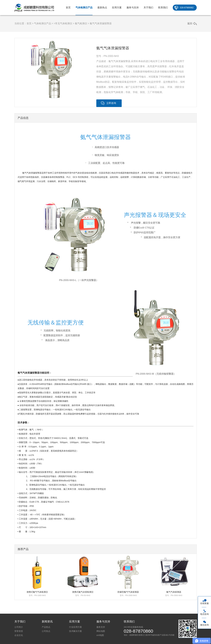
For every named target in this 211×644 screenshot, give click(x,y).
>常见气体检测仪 (63, 23)
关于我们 (148, 8)
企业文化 (19, 635)
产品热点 (46, 627)
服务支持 (101, 627)
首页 (68, 8)
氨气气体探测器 (174, 592)
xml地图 (100, 635)
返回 (190, 23)
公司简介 (19, 627)
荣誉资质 (19, 631)
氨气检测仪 (81, 23)
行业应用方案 (75, 627)
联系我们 (163, 8)
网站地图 (101, 631)
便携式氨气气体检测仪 (37, 592)
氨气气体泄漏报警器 (101, 23)
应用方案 (117, 8)
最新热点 (102, 8)
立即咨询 (111, 103)
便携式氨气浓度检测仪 (83, 592)
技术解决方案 (75, 631)
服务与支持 (133, 8)
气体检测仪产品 (84, 8)
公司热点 (46, 631)
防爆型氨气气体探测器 (128, 592)
